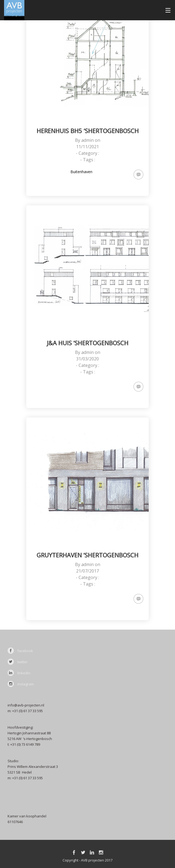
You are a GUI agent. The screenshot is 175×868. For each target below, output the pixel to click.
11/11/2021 (87, 147)
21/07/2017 (87, 571)
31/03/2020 (87, 359)
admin (87, 140)
